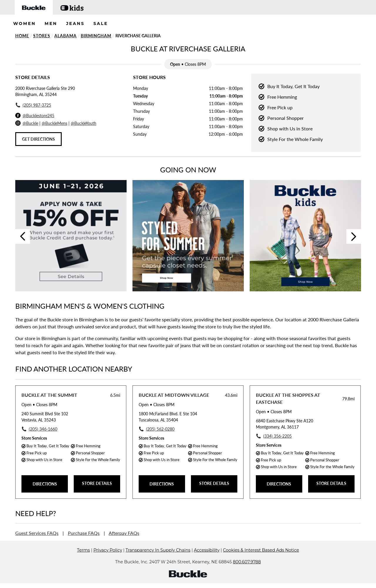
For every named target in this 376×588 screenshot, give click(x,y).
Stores (42, 36)
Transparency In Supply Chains (158, 559)
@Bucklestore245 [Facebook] (38, 116)
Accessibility (207, 559)
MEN (51, 23)
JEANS (75, 23)
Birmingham (96, 36)
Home (22, 36)
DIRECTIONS (45, 484)
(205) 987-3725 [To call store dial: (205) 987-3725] (37, 105)
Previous (23, 236)
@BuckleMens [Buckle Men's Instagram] (54, 123)
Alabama (66, 36)
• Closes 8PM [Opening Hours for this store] (39, 405)
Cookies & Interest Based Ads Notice (261, 559)
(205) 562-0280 (160, 429)
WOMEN (25, 23)
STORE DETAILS (97, 483)
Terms (83, 559)
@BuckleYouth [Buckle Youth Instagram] (84, 123)
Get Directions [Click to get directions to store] (38, 139)
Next (354, 236)
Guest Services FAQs (37, 533)
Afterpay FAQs (124, 533)
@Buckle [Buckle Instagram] (30, 123)
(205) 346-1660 (43, 429)
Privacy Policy (108, 559)
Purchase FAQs (84, 533)
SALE (101, 23)
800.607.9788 (247, 571)
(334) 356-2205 (277, 436)
